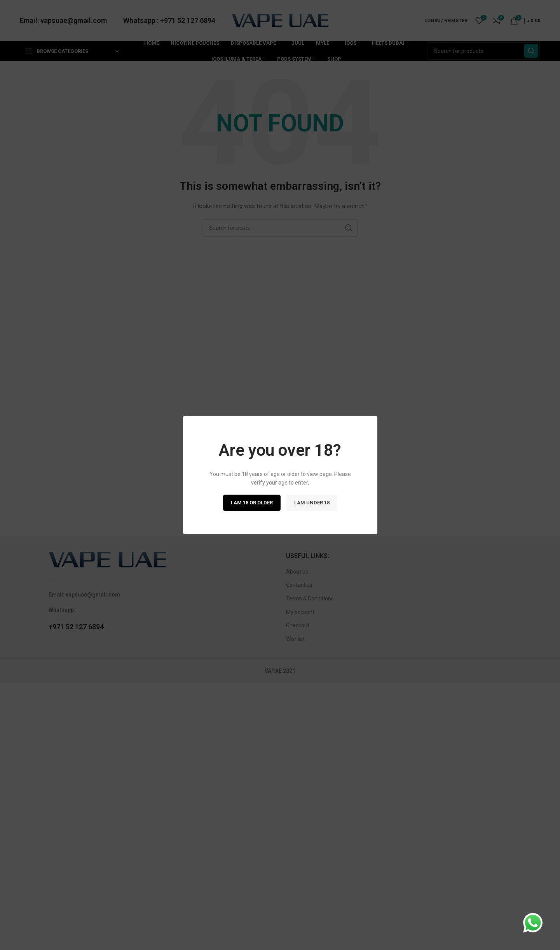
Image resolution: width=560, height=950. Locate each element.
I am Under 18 (312, 503)
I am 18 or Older (252, 503)
